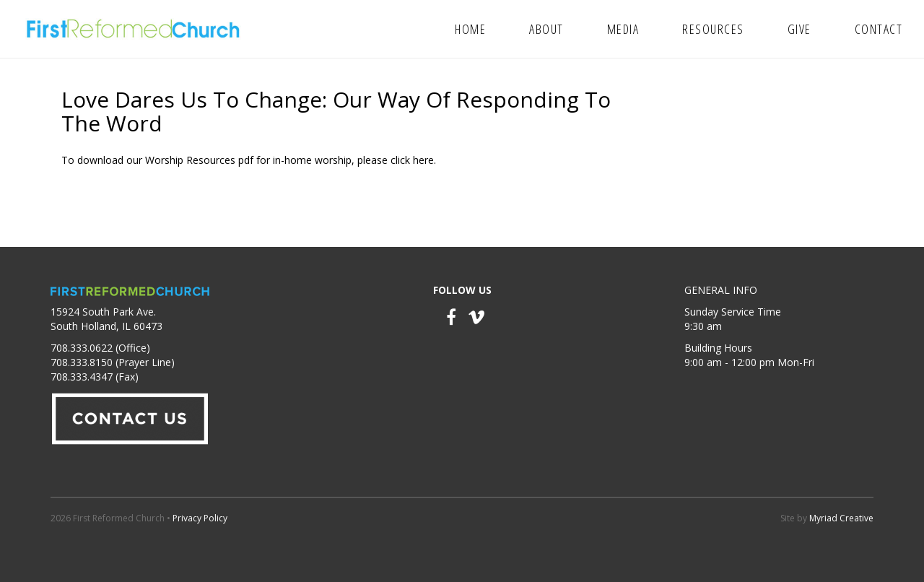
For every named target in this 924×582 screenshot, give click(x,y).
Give (799, 29)
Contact (879, 29)
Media (623, 29)
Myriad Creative (841, 518)
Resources (713, 29)
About (546, 29)
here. (424, 160)
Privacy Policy (200, 518)
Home (470, 29)
